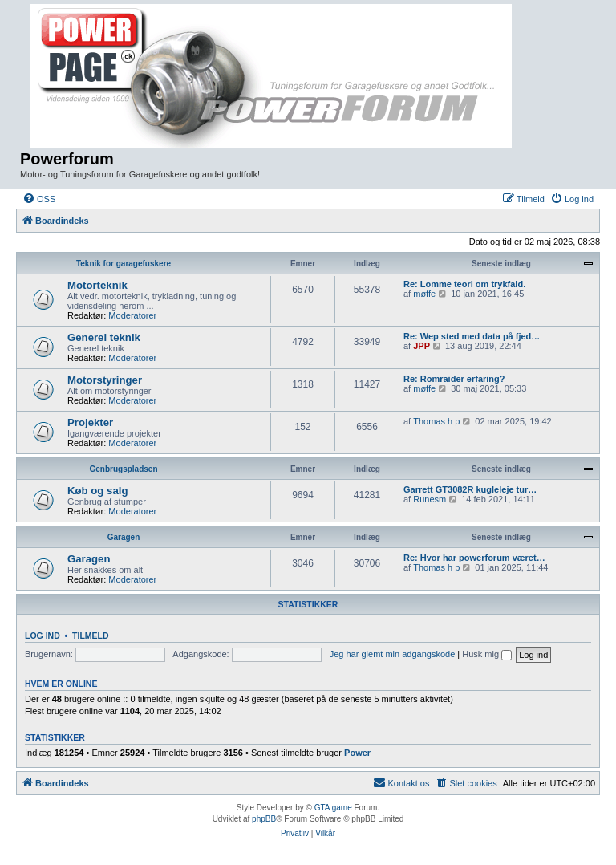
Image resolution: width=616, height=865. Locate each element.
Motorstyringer (105, 380)
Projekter (90, 422)
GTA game (333, 808)
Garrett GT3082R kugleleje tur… (470, 489)
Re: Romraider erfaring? (454, 379)
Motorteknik (97, 285)
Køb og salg (97, 491)
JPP (421, 346)
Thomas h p (436, 421)
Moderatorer (132, 315)
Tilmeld (91, 636)
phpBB (264, 819)
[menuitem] (39, 199)
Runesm (430, 499)
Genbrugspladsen (123, 469)
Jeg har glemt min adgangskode (393, 654)
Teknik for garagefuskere (124, 264)
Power (357, 753)
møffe (424, 294)
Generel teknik (104, 337)
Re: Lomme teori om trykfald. (464, 284)
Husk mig (487, 654)
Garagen (124, 537)
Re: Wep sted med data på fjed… (472, 336)
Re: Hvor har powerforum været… (474, 558)
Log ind (43, 636)
